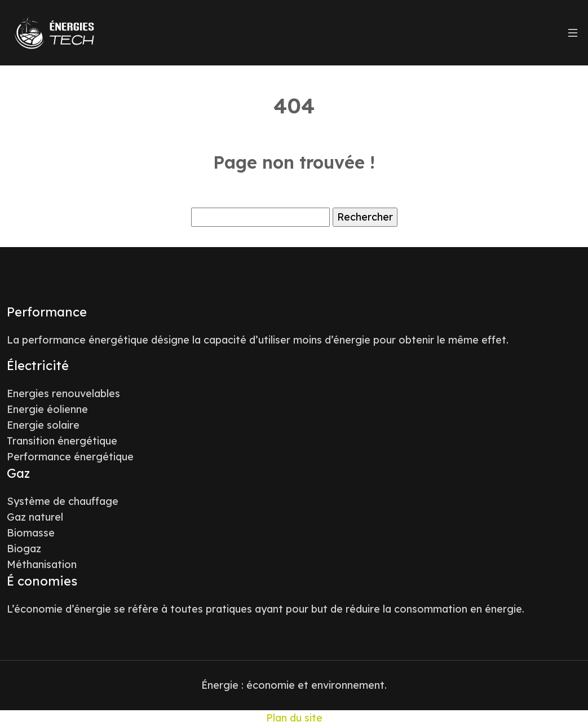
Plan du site (294, 718)
